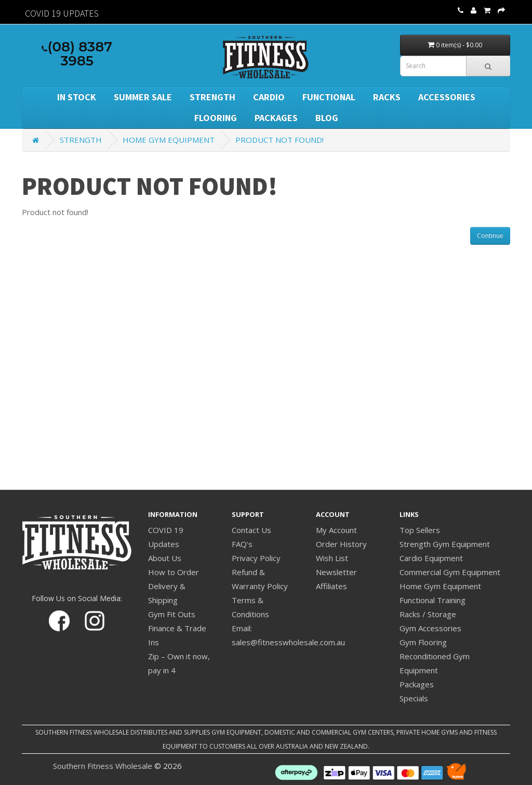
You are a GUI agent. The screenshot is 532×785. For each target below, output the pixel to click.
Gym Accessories (430, 628)
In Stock (77, 97)
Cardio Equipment (431, 558)
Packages (276, 118)
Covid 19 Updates (62, 13)
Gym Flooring (423, 642)
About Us (165, 558)
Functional (329, 97)
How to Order (174, 572)
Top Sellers (420, 530)
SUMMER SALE (143, 97)
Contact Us (251, 530)
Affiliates (331, 586)
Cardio (269, 97)
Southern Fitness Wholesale (103, 766)
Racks (387, 97)
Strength (212, 97)
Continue (490, 236)
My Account (336, 530)
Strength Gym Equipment (445, 544)
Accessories (447, 97)
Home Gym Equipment (169, 140)
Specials (414, 698)
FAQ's (242, 544)
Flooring (216, 118)
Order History (341, 544)
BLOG (327, 118)
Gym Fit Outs (172, 614)
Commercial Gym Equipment (450, 572)
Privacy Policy (256, 558)
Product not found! (280, 140)
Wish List (332, 558)
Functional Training (433, 600)
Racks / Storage (428, 614)
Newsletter (336, 572)
